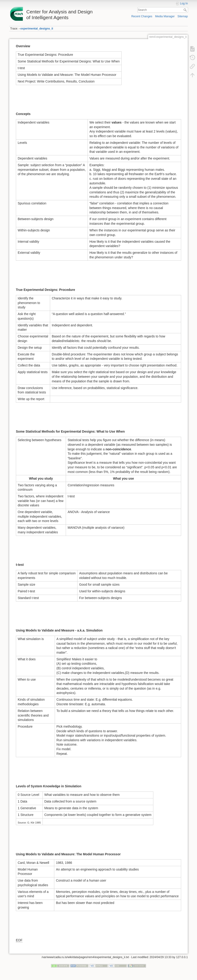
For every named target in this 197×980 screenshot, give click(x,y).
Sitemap (183, 16)
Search (186, 10)
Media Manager (165, 16)
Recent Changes (142, 16)
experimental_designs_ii (37, 29)
